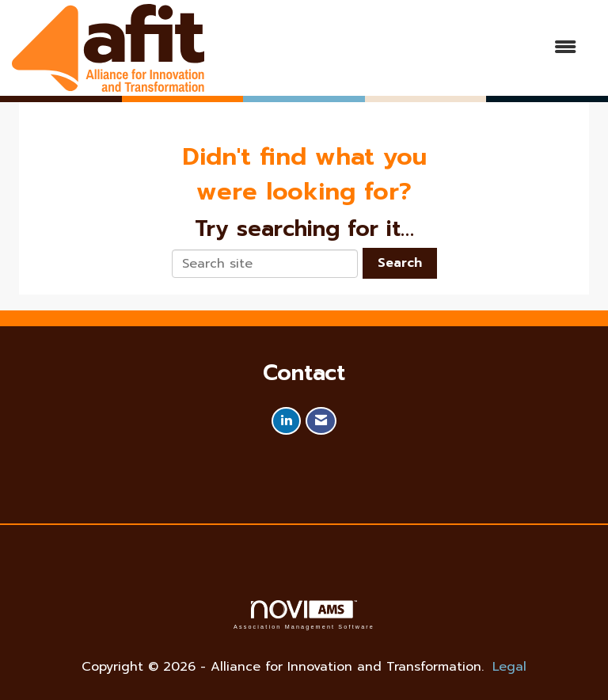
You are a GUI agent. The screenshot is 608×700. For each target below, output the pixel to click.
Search (400, 263)
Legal (509, 667)
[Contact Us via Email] (321, 421)
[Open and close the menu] (398, 48)
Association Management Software (304, 615)
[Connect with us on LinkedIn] (286, 421)
